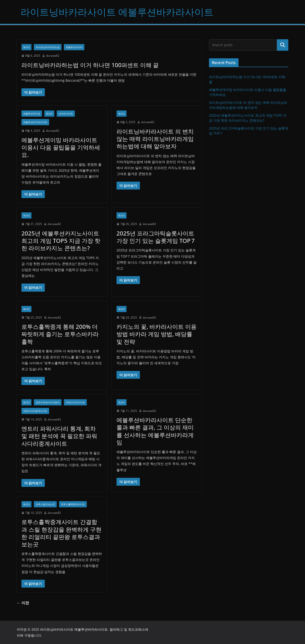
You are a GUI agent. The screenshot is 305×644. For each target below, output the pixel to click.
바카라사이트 (66, 114)
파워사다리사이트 (75, 402)
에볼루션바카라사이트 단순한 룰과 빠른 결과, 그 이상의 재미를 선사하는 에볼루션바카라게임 (155, 431)
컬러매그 (116, 629)
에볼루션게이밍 (32, 114)
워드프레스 (137, 629)
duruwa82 (53, 56)
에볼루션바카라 (74, 47)
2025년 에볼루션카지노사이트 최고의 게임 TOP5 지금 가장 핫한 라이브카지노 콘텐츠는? (61, 241)
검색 (283, 45)
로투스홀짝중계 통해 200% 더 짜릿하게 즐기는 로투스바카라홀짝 (60, 334)
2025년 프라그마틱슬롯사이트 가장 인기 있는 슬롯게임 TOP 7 (156, 237)
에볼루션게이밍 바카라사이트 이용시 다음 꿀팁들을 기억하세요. (61, 147)
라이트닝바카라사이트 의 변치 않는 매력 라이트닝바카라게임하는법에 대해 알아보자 (155, 139)
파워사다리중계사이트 (35, 411)
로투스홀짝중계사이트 (73, 504)
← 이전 (23, 603)
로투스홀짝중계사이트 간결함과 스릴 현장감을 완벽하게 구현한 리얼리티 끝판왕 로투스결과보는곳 (61, 533)
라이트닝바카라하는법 (48, 47)
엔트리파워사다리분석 (48, 402)
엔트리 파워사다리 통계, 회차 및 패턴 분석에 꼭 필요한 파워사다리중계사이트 (59, 436)
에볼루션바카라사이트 (35, 122)
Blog (26, 47)
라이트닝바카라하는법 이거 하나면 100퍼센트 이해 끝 (90, 65)
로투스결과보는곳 (45, 504)
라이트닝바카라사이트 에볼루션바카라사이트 (117, 12)
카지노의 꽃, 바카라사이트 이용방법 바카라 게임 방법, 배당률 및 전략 (157, 334)
